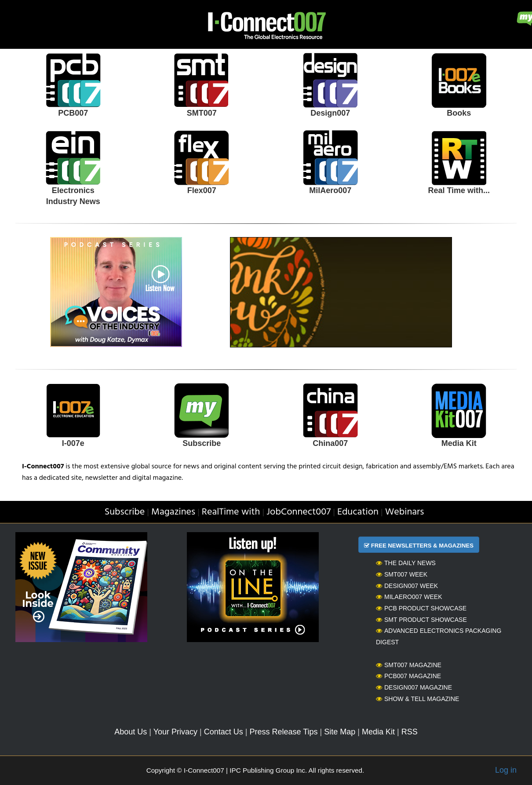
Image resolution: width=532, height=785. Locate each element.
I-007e (73, 443)
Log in (506, 770)
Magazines (173, 512)
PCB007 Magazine (408, 676)
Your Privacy (175, 732)
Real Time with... (459, 190)
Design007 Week (407, 586)
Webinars (405, 512)
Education (358, 512)
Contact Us (224, 732)
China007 (330, 443)
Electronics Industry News (73, 196)
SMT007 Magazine (409, 665)
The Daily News (406, 563)
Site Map (340, 732)
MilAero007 (330, 190)
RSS (410, 732)
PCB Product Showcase (421, 608)
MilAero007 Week (409, 597)
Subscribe (202, 443)
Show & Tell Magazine (417, 699)
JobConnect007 (299, 512)
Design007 (330, 113)
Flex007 (202, 190)
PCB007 (73, 113)
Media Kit (459, 443)
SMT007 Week (402, 574)
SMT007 (202, 113)
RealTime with (231, 512)
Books (459, 113)
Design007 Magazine (414, 687)
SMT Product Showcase (421, 620)
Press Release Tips (283, 732)
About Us (131, 732)
